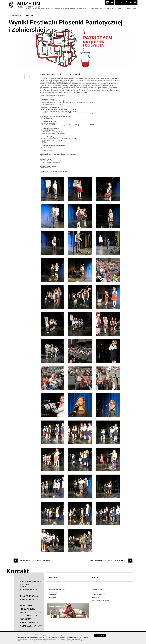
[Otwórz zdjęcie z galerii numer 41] (80, 540)
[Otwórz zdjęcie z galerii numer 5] (80, 216)
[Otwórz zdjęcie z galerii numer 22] (52, 378)
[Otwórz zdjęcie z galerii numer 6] (108, 216)
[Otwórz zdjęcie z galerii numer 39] (108, 513)
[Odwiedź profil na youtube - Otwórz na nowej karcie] (131, 2)
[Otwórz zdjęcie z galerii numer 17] (80, 324)
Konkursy (29, 15)
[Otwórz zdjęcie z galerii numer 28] (52, 432)
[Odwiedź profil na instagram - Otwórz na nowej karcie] (135, 2)
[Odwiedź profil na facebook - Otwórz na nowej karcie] (126, 2)
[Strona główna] (24, 5)
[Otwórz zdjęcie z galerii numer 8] (80, 243)
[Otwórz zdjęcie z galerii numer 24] (108, 378)
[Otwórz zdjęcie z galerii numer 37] (52, 513)
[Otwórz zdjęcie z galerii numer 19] (52, 351)
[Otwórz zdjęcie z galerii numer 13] (52, 297)
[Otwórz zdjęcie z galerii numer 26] (80, 405)
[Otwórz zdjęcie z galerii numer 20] (80, 351)
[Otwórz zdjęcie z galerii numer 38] (80, 513)
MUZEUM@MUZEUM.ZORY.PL (28, 589)
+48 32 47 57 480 (30, 596)
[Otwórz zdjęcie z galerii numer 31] (52, 459)
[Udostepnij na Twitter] (29, 76)
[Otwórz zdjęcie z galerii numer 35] (80, 486)
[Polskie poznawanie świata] (68, 611)
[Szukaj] (121, 2)
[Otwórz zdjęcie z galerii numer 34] (52, 486)
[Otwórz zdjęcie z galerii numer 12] (108, 270)
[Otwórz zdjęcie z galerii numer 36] (108, 486)
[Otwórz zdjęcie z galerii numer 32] (80, 459)
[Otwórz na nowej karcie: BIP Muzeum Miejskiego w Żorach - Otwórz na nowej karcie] (108, 2)
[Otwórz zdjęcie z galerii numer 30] (108, 432)
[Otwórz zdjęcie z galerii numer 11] (80, 270)
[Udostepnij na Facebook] (20, 76)
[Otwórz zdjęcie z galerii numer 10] (52, 270)
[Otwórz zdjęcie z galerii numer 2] (80, 189)
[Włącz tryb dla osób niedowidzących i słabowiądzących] (112, 2)
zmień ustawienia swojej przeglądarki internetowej (67, 640)
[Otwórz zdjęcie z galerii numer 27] (108, 405)
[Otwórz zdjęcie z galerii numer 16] (52, 324)
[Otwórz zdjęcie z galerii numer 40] (52, 540)
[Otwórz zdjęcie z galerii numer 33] (108, 459)
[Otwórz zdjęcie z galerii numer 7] (52, 243)
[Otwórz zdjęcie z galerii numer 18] (108, 324)
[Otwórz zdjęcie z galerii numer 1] (52, 189)
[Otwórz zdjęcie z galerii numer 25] (52, 405)
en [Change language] (117, 2)
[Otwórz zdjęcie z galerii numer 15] (108, 297)
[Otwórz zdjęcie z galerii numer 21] (108, 351)
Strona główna (15, 15)
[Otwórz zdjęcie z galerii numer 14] (80, 297)
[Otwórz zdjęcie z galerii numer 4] (52, 216)
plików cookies (43, 637)
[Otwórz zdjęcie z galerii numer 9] (108, 243)
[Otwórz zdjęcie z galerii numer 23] (80, 378)
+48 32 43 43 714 (30, 599)
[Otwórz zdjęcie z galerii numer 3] (108, 189)
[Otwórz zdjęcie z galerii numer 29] (80, 432)
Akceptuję (100, 636)
